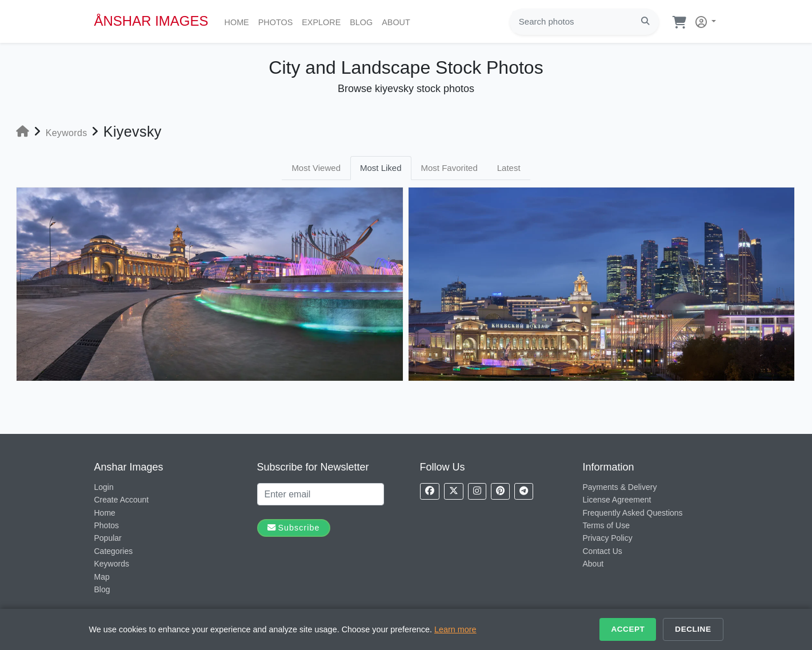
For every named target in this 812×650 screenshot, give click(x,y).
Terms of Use (606, 525)
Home (239, 21)
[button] (703, 20)
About (398, 21)
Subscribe (294, 528)
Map (102, 577)
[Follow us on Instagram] (477, 491)
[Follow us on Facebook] (430, 491)
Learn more (455, 629)
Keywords (112, 564)
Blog (363, 21)
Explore (323, 21)
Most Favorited (449, 168)
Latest (509, 168)
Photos (278, 21)
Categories (114, 551)
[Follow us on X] (454, 491)
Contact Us (603, 551)
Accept (628, 629)
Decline (693, 629)
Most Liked (381, 168)
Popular (108, 538)
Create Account (122, 500)
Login (104, 487)
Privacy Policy (608, 538)
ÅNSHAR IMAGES (151, 21)
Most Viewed (316, 168)
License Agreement (617, 500)
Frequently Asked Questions (633, 513)
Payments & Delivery (620, 487)
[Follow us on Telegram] (524, 491)
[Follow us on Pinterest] (500, 491)
